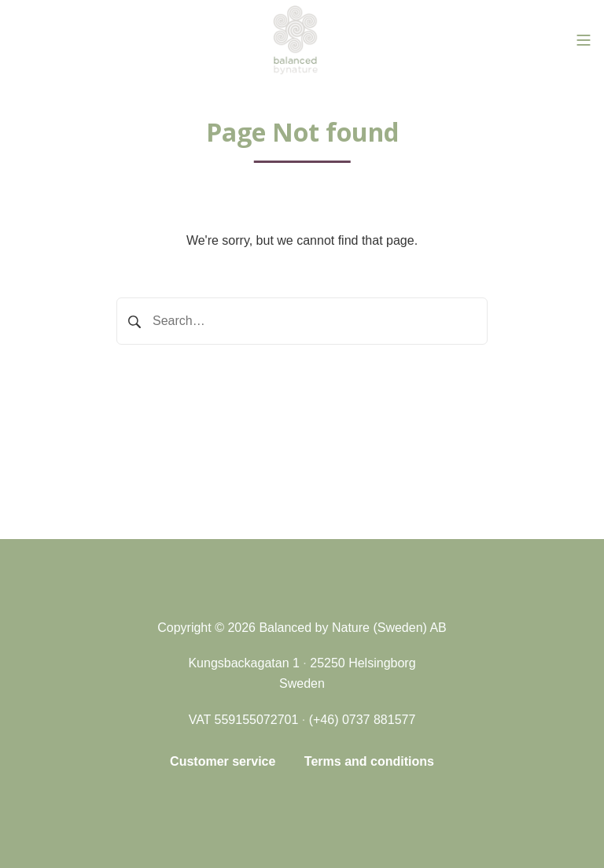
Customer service (223, 761)
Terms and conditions (369, 761)
